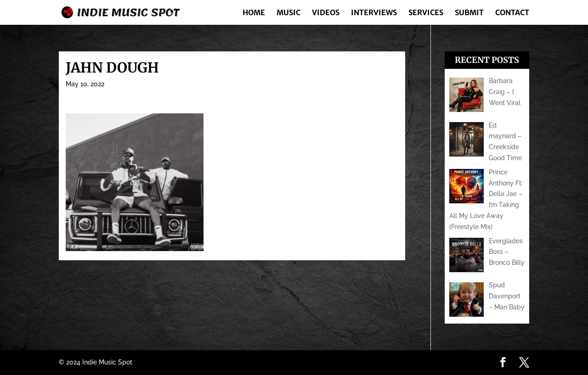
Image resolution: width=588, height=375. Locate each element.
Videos (326, 13)
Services (426, 13)
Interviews (374, 13)
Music (288, 13)
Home (254, 13)
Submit (469, 13)
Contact (512, 13)
